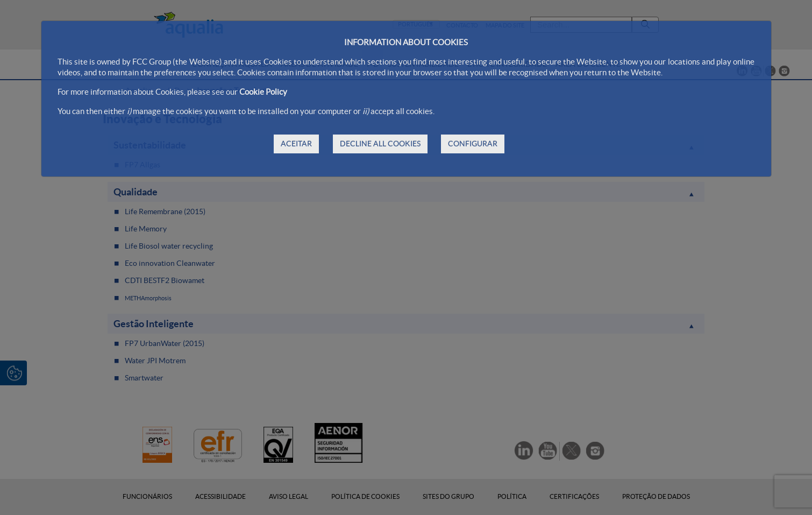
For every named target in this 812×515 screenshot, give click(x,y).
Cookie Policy (263, 92)
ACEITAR (296, 144)
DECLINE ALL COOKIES (380, 144)
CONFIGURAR (473, 144)
